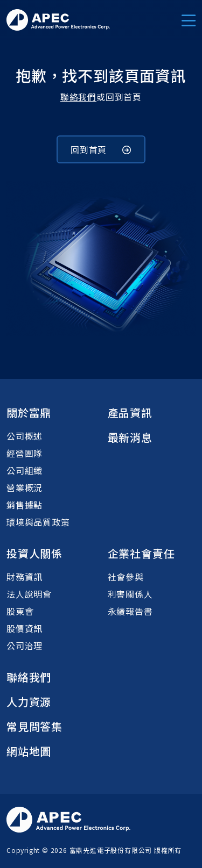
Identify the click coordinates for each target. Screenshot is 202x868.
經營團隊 (25, 453)
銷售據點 (25, 505)
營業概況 (25, 487)
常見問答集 (34, 726)
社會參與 (126, 577)
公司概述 (25, 436)
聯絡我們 (78, 97)
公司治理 (25, 645)
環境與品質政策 (38, 522)
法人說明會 (29, 594)
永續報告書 (130, 611)
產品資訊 (130, 413)
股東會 (20, 611)
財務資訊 (25, 577)
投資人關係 (34, 553)
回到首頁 (101, 149)
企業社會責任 (141, 553)
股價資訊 (25, 628)
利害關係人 (130, 594)
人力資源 (29, 702)
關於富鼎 (29, 413)
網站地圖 (29, 751)
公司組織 (25, 470)
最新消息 (130, 437)
